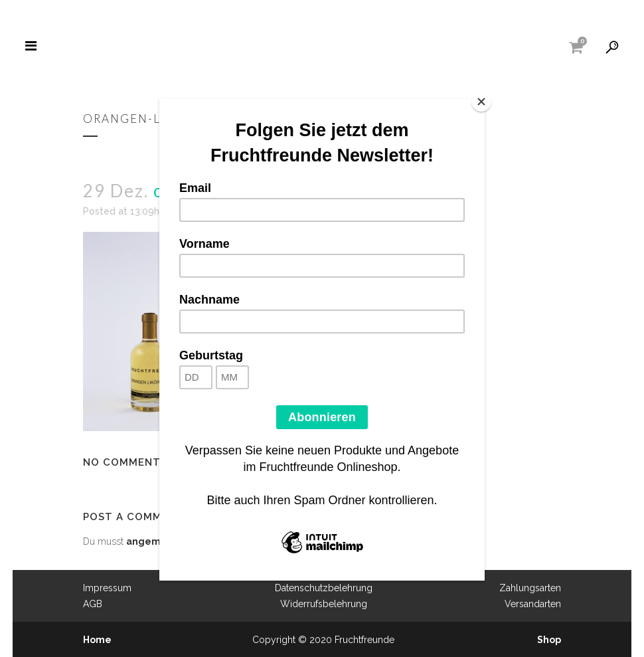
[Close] (481, 102)
